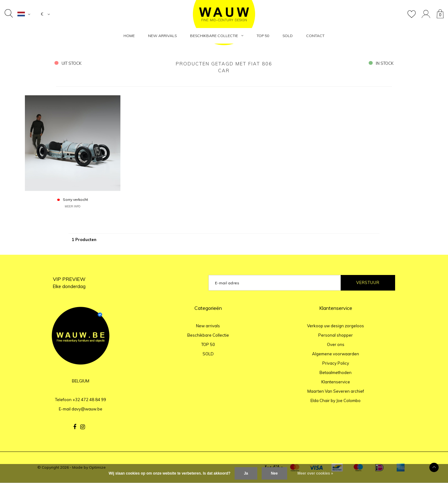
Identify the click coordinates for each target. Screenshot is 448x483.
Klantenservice (336, 382)
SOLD (288, 36)
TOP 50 (263, 36)
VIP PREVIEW (69, 283)
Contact (315, 36)
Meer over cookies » (315, 473)
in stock (381, 63)
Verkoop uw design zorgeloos (336, 326)
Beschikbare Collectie (217, 36)
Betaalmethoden (336, 372)
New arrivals (162, 36)
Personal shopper (336, 335)
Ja (246, 473)
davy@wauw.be (87, 409)
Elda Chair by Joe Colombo (336, 400)
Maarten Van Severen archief (336, 391)
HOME (129, 36)
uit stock (68, 63)
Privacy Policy (336, 363)
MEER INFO (72, 206)
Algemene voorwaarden (336, 354)
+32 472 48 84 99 (89, 400)
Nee (274, 473)
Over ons (336, 344)
